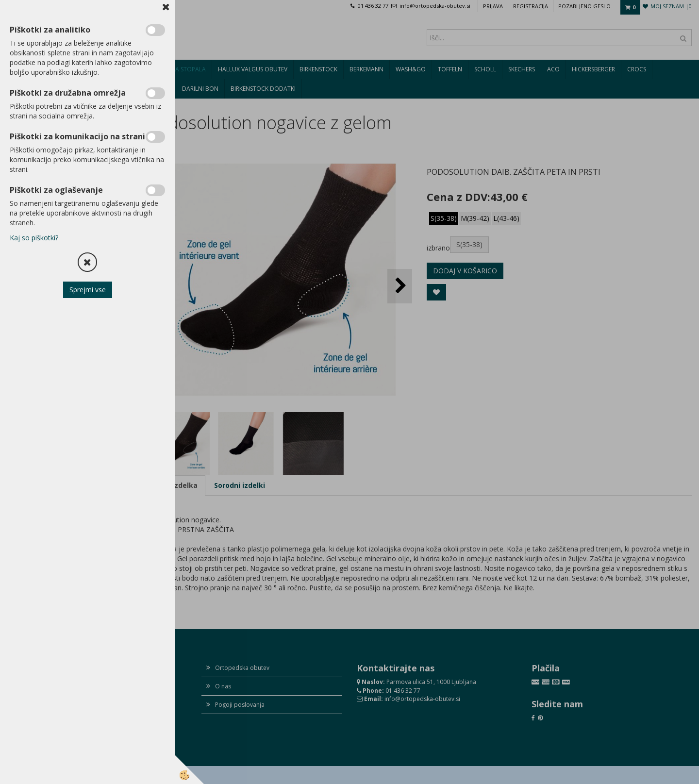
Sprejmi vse (88, 290)
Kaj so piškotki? (34, 238)
